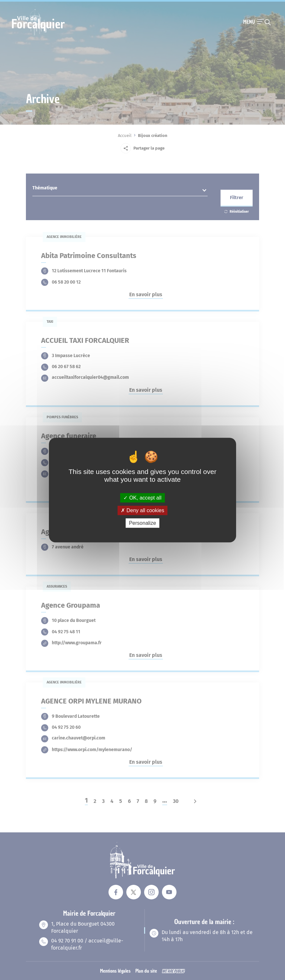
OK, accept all (142, 498)
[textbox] (120, 190)
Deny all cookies (142, 510)
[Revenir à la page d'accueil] (38, 35)
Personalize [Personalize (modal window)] (142, 523)
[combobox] (120, 190)
